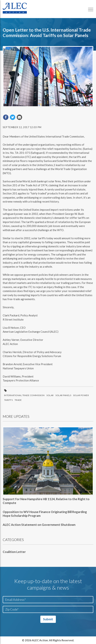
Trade (18, 400)
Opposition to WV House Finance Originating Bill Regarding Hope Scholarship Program (45, 514)
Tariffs (8, 400)
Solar (50, 395)
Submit (48, 619)
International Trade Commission (24, 395)
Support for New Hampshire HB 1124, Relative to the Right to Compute (46, 501)
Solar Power (81, 395)
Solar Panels (63, 395)
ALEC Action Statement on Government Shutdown (39, 525)
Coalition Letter (14, 552)
